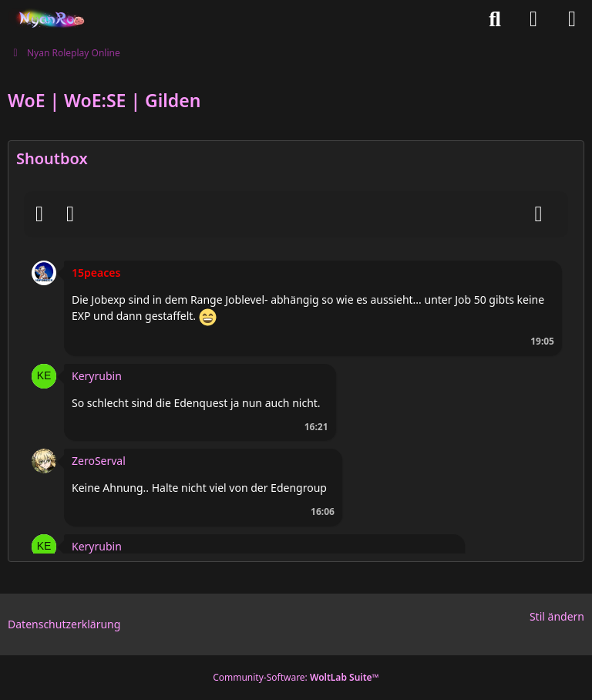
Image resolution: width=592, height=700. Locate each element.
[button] (44, 272)
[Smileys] (39, 214)
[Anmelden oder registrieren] (533, 19)
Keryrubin (97, 376)
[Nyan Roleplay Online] (47, 19)
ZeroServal (99, 461)
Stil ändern (557, 616)
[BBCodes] (70, 214)
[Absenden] (539, 214)
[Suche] (495, 19)
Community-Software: (296, 677)
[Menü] (572, 19)
